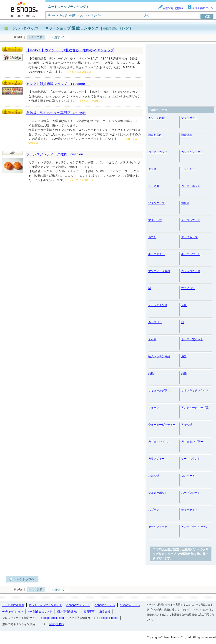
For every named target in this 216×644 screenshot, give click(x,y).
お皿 (184, 305)
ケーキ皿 (154, 186)
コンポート (188, 476)
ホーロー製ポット (192, 339)
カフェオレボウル (159, 442)
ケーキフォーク (158, 527)
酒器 (184, 356)
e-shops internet (108, 618)
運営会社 (105, 612)
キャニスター (156, 254)
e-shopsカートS (130, 605)
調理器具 (187, 135)
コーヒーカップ (158, 152)
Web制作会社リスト (40, 612)
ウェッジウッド (191, 271)
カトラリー (155, 322)
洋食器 (185, 203)
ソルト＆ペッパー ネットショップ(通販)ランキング (55, 28)
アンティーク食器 (159, 271)
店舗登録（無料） (171, 8)
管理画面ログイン (201, 8)
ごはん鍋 (154, 476)
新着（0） (61, 37)
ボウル (152, 237)
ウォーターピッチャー (162, 425)
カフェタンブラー (192, 442)
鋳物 (184, 373)
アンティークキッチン (195, 527)
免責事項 (89, 612)
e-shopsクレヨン (13, 612)
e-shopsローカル (105, 605)
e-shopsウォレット (78, 605)
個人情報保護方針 (68, 612)
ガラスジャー (156, 459)
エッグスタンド (158, 305)
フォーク (154, 408)
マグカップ (155, 220)
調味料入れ (155, 135)
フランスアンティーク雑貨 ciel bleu (55, 154)
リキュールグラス (159, 390)
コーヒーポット (191, 186)
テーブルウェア (191, 220)
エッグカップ (189, 237)
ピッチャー (188, 169)
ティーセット (189, 510)
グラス (152, 169)
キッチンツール (191, 254)
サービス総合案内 (13, 605)
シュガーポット (158, 493)
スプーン (154, 510)
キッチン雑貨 (156, 118)
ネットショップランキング (45, 605)
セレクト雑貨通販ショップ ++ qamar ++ (58, 84)
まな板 (152, 339)
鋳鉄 (151, 373)
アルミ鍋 (187, 425)
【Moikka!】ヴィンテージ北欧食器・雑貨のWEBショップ (70, 50)
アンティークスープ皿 (195, 408)
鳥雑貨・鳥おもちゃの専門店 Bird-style (56, 113)
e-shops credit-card (52, 618)
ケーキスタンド (191, 459)
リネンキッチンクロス (195, 390)
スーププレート (191, 493)
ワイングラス (156, 203)
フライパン (188, 288)
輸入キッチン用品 (159, 356)
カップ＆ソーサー (192, 152)
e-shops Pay (56, 624)
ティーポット (189, 118)
